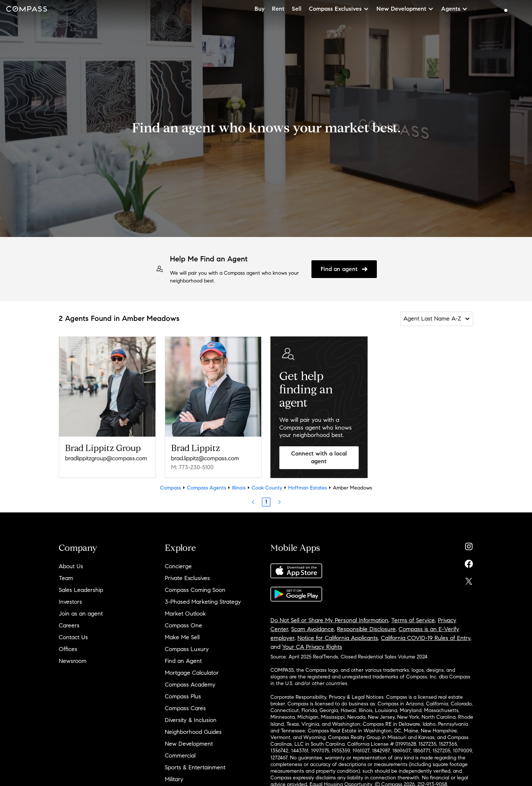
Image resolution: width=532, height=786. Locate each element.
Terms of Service (413, 620)
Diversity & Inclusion (191, 720)
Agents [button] (454, 9)
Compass (170, 488)
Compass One (183, 625)
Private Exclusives (187, 578)
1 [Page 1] (266, 502)
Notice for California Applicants (338, 638)
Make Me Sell (182, 637)
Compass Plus (183, 696)
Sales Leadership (81, 590)
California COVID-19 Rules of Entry (426, 638)
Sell (297, 9)
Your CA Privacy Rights (312, 647)
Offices (68, 649)
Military (174, 779)
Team (66, 578)
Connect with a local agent (319, 457)
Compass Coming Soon (195, 590)
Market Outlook (185, 614)
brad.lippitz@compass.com (205, 458)
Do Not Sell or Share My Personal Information (329, 620)
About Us (71, 566)
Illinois (239, 488)
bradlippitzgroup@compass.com (106, 458)
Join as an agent (81, 614)
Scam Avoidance (313, 629)
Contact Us (73, 637)
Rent (278, 9)
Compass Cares (185, 708)
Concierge (178, 566)
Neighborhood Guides (193, 732)
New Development (189, 744)
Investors (70, 602)
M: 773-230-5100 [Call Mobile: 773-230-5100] (192, 467)
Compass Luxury (187, 649)
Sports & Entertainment (195, 767)
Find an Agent (183, 661)
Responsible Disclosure (366, 629)
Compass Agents (207, 488)
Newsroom (73, 661)
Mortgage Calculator (192, 673)
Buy (260, 9)
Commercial (180, 755)
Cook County (267, 488)
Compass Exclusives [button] (339, 9)
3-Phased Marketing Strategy (203, 602)
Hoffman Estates (308, 488)
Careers (69, 625)
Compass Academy (190, 685)
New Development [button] (405, 9)
